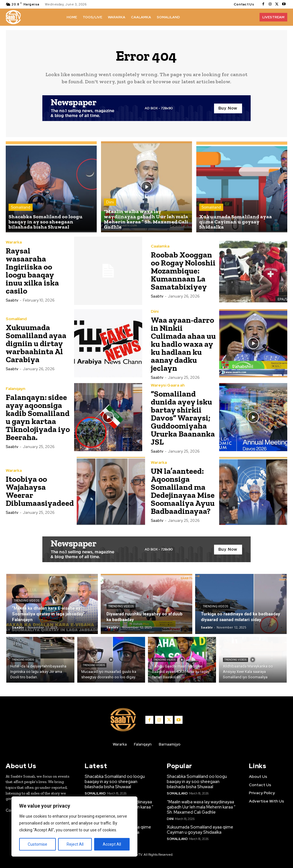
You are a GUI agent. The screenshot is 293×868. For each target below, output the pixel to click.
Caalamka (160, 246)
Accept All (112, 844)
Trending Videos (27, 601)
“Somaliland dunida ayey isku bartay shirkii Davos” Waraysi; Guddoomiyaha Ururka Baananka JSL (183, 418)
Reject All (75, 844)
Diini (110, 202)
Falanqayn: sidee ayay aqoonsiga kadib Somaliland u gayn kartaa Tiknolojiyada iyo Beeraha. (38, 417)
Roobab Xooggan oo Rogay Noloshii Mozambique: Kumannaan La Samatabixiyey (183, 271)
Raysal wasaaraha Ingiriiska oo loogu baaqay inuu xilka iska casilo (32, 271)
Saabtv (12, 300)
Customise (37, 844)
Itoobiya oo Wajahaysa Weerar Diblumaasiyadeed (40, 491)
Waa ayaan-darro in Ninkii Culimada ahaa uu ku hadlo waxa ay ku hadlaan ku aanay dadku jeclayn (183, 344)
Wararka (14, 242)
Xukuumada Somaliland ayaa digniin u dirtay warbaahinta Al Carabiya (36, 343)
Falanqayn (15, 389)
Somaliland (21, 207)
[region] (74, 827)
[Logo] (13, 17)
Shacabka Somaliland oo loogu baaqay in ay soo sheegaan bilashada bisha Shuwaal (115, 782)
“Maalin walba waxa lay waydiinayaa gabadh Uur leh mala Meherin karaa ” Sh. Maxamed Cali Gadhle (201, 807)
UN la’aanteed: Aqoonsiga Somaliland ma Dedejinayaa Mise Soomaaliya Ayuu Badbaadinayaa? (183, 491)
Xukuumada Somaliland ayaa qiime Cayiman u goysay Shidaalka (200, 830)
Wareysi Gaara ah (168, 385)
